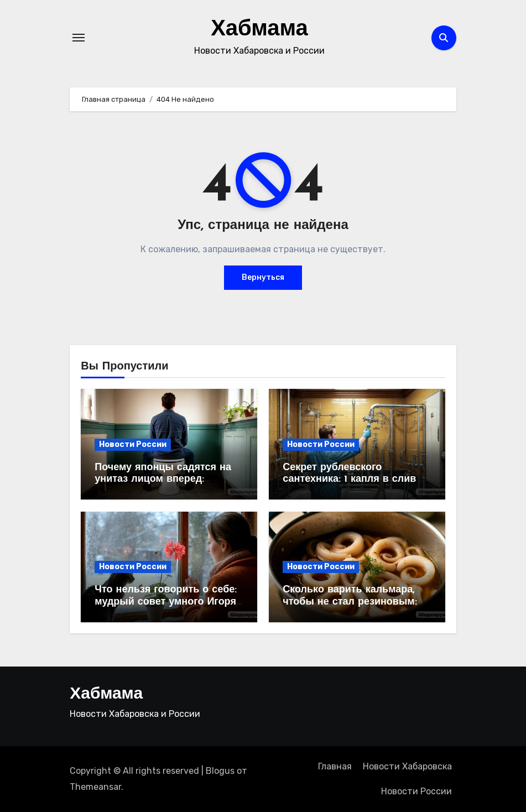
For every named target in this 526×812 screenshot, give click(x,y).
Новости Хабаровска (407, 766)
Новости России (133, 444)
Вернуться (263, 277)
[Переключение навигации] (79, 38)
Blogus (220, 771)
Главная (335, 766)
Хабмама (259, 30)
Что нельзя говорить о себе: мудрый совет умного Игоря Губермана (166, 602)
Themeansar (95, 787)
